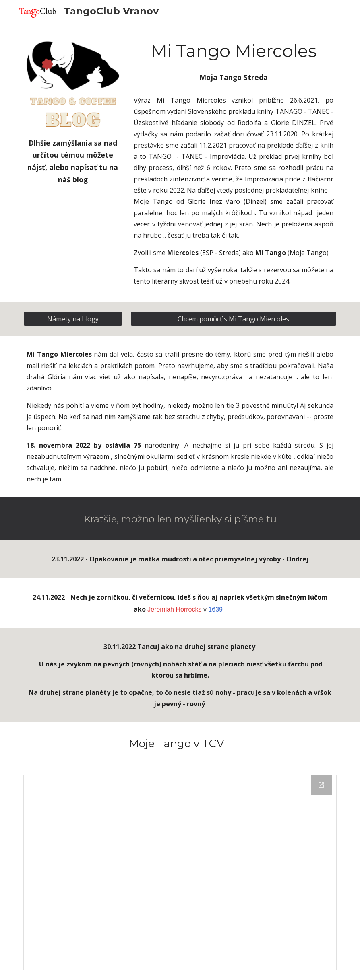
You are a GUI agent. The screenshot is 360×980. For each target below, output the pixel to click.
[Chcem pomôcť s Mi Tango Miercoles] (234, 319)
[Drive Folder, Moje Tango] (180, 872)
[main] (73, 161)
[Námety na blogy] (73, 319)
